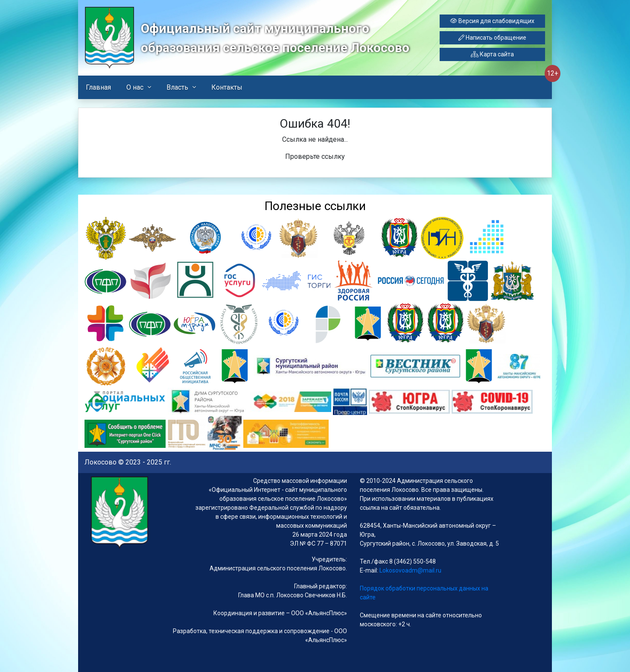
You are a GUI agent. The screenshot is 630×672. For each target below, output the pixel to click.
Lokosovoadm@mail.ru (410, 570)
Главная (98, 87)
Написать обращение (492, 38)
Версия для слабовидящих (492, 21)
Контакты (227, 87)
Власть (177, 87)
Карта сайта (492, 54)
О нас (135, 87)
